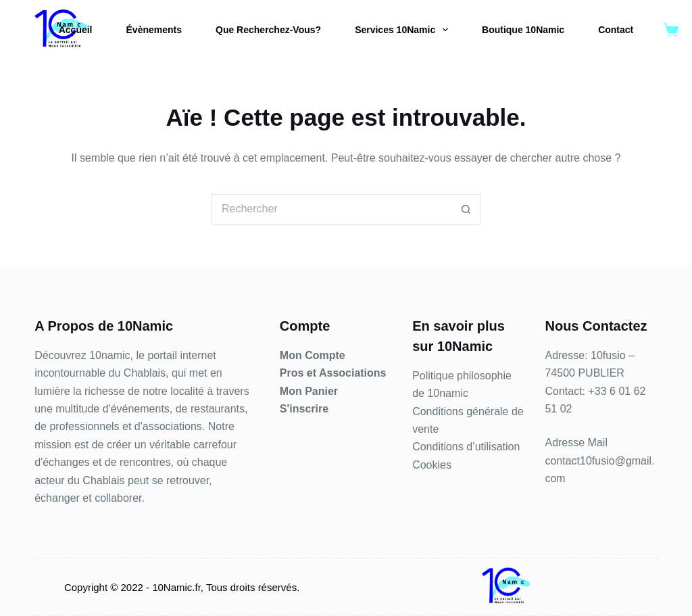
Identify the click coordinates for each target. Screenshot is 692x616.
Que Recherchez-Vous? (268, 30)
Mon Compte (313, 355)
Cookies (432, 465)
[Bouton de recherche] (466, 209)
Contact (616, 30)
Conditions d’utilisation (466, 447)
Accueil (76, 30)
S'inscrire (304, 409)
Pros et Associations (333, 373)
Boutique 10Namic (523, 30)
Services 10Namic (404, 30)
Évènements (154, 30)
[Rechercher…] (331, 209)
